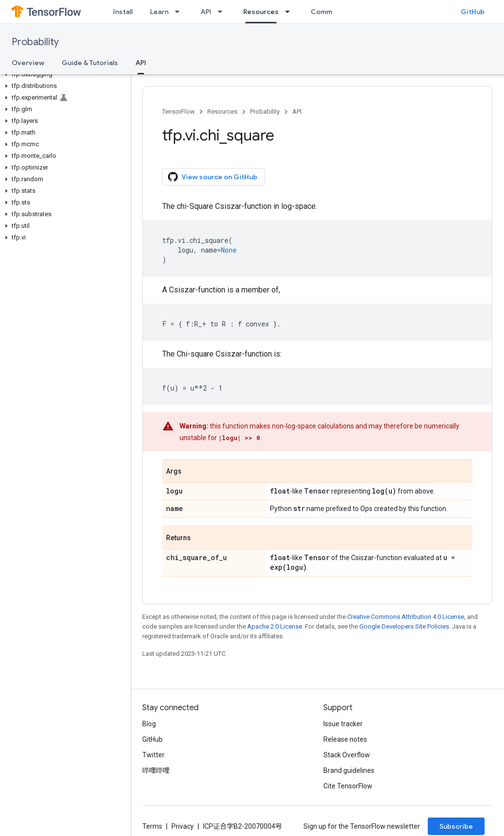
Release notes (345, 739)
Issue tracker (343, 724)
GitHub (473, 12)
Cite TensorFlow (348, 786)
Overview (28, 63)
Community (330, 12)
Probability (35, 42)
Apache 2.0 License (275, 626)
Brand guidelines (349, 770)
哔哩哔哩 (156, 770)
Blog (149, 724)
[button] (63, 74)
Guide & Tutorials (90, 63)
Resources (222, 111)
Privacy (183, 826)
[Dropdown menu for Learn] (180, 12)
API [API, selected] (141, 63)
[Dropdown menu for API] (223, 12)
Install (123, 12)
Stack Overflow (347, 755)
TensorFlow (178, 111)
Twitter (153, 755)
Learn (159, 12)
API (206, 12)
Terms (152, 826)
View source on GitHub (213, 177)
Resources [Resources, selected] (261, 12)
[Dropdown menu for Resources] (290, 12)
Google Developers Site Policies (404, 626)
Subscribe (456, 826)
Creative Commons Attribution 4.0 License (406, 617)
